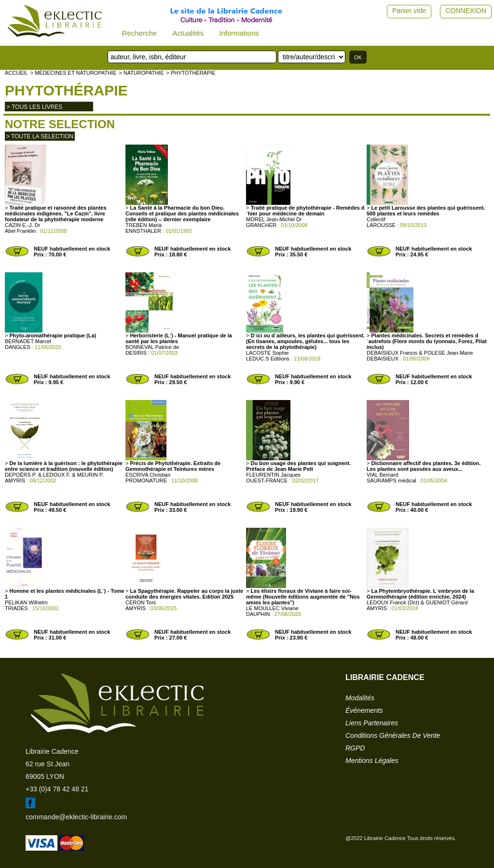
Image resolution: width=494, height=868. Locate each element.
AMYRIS (15, 481)
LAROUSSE (381, 225)
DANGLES (18, 347)
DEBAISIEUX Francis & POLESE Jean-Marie (420, 353)
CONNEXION (466, 11)
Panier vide (409, 11)
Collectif (376, 219)
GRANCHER (261, 225)
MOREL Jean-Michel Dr (274, 219)
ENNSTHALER (143, 231)
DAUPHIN (258, 614)
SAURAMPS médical (391, 481)
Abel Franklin (20, 231)
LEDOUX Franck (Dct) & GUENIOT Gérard (417, 602)
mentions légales (372, 761)
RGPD (355, 748)
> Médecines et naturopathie (74, 73)
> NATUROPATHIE (141, 73)
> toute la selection (40, 136)
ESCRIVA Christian (148, 475)
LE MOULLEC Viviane (272, 608)
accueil (16, 73)
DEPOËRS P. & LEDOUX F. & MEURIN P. (54, 475)
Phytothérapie (66, 90)
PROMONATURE (146, 481)
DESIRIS (136, 353)
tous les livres (37, 107)
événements (364, 710)
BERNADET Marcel (28, 341)
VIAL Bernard (383, 475)
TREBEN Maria (144, 225)
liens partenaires (372, 723)
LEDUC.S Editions (268, 359)
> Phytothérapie (191, 73)
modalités (360, 698)
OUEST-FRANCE (267, 481)
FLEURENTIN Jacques (273, 475)
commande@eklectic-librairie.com (76, 817)
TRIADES (16, 608)
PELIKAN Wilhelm (26, 602)
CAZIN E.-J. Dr (22, 225)
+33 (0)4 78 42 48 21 (57, 789)
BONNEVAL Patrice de (152, 347)
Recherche (140, 33)
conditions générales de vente (393, 735)
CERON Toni (141, 602)
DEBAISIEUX (383, 359)
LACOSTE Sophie (268, 353)
